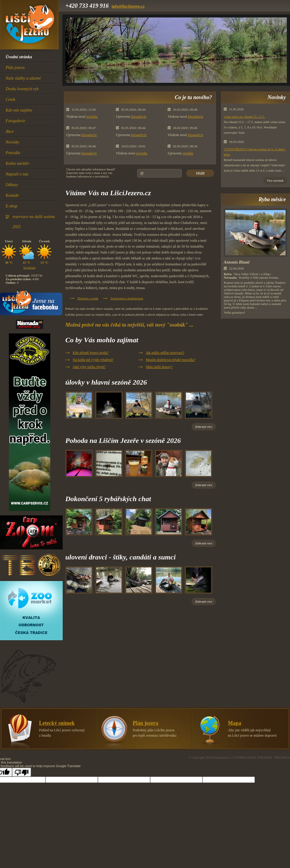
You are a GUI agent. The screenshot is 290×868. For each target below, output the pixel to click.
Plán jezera (15, 68)
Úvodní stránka (19, 57)
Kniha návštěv (17, 163)
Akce (10, 132)
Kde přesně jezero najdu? (91, 353)
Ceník (10, 100)
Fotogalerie (15, 121)
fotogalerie (89, 135)
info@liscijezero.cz (128, 6)
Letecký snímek (57, 723)
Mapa (235, 723)
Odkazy (12, 185)
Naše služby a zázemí (23, 78)
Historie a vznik (88, 298)
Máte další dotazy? (159, 367)
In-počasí (29, 267)
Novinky (12, 142)
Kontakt (12, 195)
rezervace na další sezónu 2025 (34, 222)
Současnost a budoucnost (127, 298)
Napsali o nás (17, 174)
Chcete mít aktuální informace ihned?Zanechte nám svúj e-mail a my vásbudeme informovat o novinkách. (91, 173)
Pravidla (13, 153)
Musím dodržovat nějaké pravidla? (170, 360)
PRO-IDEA (282, 757)
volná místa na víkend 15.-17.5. (244, 117)
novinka (92, 117)
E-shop (12, 206)
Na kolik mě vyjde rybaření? (93, 360)
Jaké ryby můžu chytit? (89, 367)
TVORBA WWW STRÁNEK (253, 757)
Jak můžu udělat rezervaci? (165, 353)
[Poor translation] (22, 772)
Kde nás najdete (19, 110)
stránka (188, 153)
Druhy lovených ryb (22, 89)
